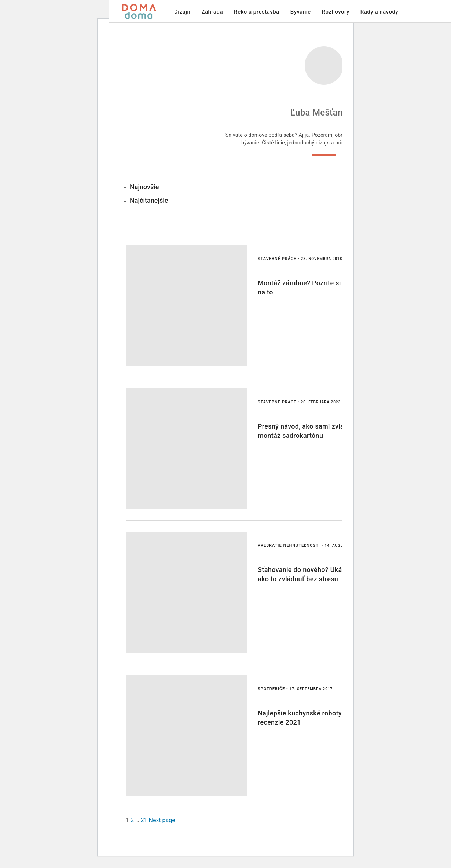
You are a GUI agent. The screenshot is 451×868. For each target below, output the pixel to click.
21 (144, 820)
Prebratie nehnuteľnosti (289, 545)
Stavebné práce (277, 259)
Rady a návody (379, 12)
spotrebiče (271, 689)
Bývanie (301, 12)
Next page (162, 820)
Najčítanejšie (149, 200)
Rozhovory (336, 12)
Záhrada (212, 12)
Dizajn (182, 12)
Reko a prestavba (257, 12)
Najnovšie (144, 187)
